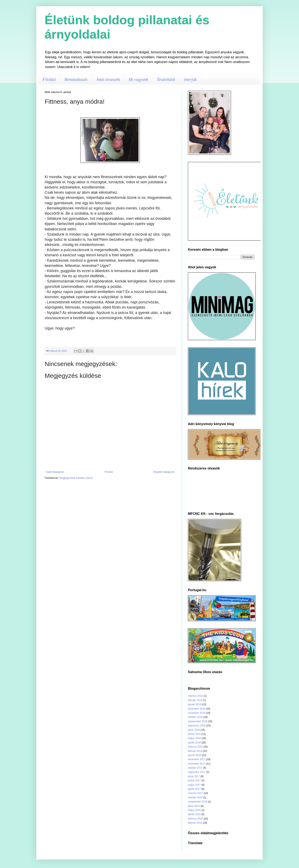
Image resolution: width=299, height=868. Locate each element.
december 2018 (197, 709)
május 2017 (194, 785)
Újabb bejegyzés (55, 472)
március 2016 (195, 819)
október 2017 (195, 768)
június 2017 (194, 780)
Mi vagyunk (138, 79)
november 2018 (197, 713)
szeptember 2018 (198, 721)
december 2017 (197, 759)
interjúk (190, 79)
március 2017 (195, 793)
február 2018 (195, 751)
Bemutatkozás (76, 79)
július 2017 (194, 776)
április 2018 (194, 743)
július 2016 (194, 806)
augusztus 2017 (197, 772)
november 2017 (197, 764)
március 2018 (195, 747)
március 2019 (195, 696)
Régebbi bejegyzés (164, 472)
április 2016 (194, 814)
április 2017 (194, 789)
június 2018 (194, 734)
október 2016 (195, 797)
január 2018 (194, 755)
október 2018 (195, 717)
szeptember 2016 (198, 802)
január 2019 (194, 704)
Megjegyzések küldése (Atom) (76, 478)
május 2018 (194, 738)
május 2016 (194, 810)
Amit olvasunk (108, 79)
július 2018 (194, 730)
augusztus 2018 (197, 726)
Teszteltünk (166, 79)
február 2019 (195, 700)
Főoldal (49, 79)
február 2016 (195, 823)
